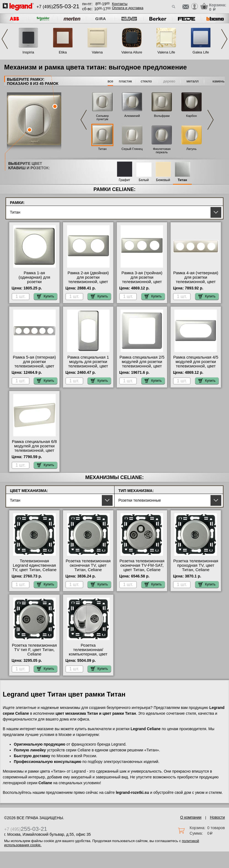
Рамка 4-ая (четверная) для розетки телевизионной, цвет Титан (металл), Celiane (196, 280)
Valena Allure (132, 52)
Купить (46, 296)
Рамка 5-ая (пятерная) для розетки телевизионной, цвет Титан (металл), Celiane (34, 364)
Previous (5, 39)
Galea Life (201, 52)
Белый (144, 180)
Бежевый (163, 180)
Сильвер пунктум (102, 117)
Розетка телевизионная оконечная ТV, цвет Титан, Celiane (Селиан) (88, 568)
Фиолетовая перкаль (162, 151)
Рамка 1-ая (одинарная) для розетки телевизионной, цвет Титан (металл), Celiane (34, 282)
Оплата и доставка (128, 8)
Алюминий (132, 116)
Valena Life (166, 52)
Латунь (191, 149)
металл (193, 81)
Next (224, 39)
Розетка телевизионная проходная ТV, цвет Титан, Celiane (196, 565)
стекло (146, 81)
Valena (97, 52)
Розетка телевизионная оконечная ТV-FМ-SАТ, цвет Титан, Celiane (142, 565)
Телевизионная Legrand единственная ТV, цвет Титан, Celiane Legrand (34, 568)
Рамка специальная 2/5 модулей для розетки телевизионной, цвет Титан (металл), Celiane (142, 364)
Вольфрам (162, 116)
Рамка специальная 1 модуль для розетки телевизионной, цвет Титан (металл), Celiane (88, 364)
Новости (217, 817)
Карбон (191, 116)
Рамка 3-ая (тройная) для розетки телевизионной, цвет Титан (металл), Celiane (142, 280)
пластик (125, 81)
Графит (124, 180)
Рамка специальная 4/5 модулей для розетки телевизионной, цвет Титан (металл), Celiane (196, 364)
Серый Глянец (132, 149)
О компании (191, 817)
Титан (102, 149)
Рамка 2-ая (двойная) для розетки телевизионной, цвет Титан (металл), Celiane (88, 280)
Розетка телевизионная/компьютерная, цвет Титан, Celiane (88, 652)
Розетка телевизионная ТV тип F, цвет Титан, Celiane (34, 650)
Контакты (120, 4)
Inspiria (28, 52)
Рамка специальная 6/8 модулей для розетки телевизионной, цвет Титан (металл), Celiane (34, 448)
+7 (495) (58, 7)
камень (218, 81)
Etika (63, 52)
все (110, 81)
